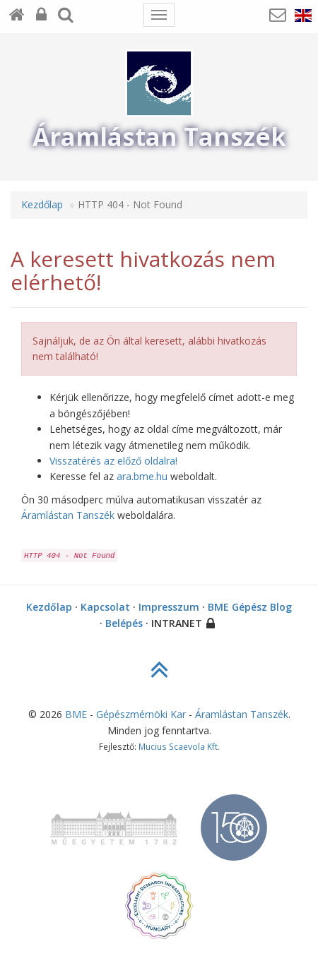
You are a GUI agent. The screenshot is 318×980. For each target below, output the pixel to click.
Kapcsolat (105, 607)
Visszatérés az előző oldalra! (113, 461)
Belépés (124, 623)
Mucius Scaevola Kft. (179, 746)
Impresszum (169, 607)
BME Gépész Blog (250, 607)
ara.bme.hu (142, 476)
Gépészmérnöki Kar (141, 714)
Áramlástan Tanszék (68, 515)
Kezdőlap (42, 204)
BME (76, 714)
